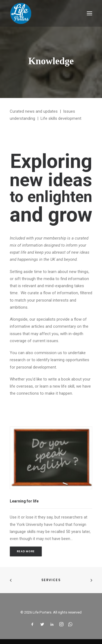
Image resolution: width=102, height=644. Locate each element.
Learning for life (24, 501)
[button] (89, 13)
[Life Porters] (21, 13)
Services (51, 580)
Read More (26, 551)
